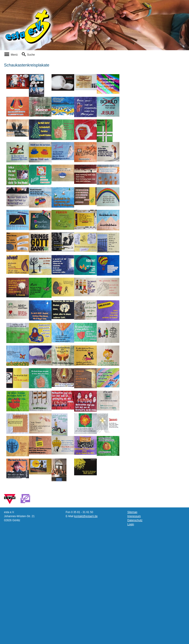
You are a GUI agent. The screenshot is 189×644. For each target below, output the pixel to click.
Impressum (134, 516)
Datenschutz (135, 520)
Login (131, 524)
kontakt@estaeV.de (86, 516)
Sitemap (132, 512)
